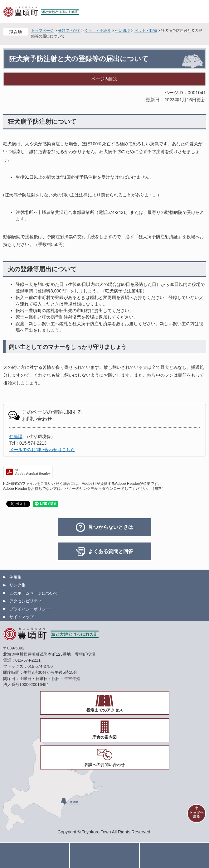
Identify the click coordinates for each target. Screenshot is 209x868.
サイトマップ (22, 617)
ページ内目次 (104, 79)
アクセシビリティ (26, 601)
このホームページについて (34, 593)
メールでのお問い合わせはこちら (42, 450)
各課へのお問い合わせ (104, 765)
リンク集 (17, 585)
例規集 (15, 577)
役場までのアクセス (105, 710)
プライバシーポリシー (30, 609)
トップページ (42, 31)
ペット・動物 (146, 31)
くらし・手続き (98, 31)
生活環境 (123, 31)
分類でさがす (69, 31)
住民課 (16, 436)
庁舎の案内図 (104, 737)
